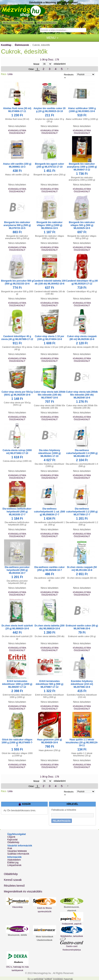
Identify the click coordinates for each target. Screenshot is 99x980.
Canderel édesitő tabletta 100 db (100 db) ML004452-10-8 (50, 282)
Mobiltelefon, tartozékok (72, 936)
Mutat (36, 64)
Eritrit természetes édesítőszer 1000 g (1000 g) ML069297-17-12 (17, 684)
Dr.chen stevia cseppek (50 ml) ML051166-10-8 (82, 569)
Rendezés (69, 75)
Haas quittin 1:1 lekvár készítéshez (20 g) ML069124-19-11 (82, 743)
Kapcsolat (88, 3)
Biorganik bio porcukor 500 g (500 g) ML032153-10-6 (17, 282)
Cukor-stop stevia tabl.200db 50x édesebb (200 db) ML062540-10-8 (82, 395)
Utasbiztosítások (45, 940)
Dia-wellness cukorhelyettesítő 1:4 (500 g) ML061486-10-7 (82, 453)
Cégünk (11, 837)
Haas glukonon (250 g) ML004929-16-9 (50, 741)
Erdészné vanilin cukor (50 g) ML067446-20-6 (82, 627)
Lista (10, 74)
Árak (10, 848)
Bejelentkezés (47, 23)
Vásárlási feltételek (17, 851)
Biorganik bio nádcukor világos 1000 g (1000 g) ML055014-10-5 (50, 225)
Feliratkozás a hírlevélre (64, 810)
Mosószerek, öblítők (17, 935)
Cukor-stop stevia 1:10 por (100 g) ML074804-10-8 (49, 338)
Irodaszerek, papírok (72, 924)
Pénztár (28, 23)
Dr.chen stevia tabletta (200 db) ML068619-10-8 (49, 627)
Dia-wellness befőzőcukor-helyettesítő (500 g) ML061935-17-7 (17, 512)
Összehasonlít (17, 133)
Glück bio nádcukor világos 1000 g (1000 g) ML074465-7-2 (17, 743)
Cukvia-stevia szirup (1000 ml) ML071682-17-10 (17, 452)
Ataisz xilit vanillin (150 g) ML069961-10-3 (17, 165)
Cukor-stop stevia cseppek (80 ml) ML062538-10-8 (82, 338)
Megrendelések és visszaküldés (23, 891)
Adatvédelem (14, 860)
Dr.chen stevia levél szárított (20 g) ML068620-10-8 (17, 627)
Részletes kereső (14, 886)
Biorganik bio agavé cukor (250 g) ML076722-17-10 (50, 165)
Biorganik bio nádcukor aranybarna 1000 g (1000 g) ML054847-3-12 (82, 167)
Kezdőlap (6, 45)
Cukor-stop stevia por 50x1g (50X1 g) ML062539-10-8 (17, 393)
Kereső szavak (13, 880)
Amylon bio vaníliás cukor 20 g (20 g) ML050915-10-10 (49, 110)
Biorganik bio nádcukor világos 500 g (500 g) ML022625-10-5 (82, 225)
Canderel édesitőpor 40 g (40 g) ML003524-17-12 (82, 282)
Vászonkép (17, 907)
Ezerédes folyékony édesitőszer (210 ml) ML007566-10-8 (82, 684)
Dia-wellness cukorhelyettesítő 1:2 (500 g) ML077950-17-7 (82, 512)
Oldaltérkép (13, 842)
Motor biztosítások (44, 937)
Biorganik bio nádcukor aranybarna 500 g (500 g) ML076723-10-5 (17, 225)
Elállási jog (13, 863)
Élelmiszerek (22, 45)
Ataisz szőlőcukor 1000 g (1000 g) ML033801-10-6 (82, 110)
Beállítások (11, 23)
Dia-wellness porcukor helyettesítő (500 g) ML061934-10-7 (17, 570)
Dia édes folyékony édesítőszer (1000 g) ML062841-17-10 (49, 453)
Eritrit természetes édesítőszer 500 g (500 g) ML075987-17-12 (50, 684)
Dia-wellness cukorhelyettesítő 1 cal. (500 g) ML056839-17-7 (50, 512)
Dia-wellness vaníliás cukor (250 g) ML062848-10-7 (50, 569)
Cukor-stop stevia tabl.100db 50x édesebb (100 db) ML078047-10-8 (50, 395)
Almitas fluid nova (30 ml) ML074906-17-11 (17, 110)
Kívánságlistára (17, 131)
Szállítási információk (18, 854)
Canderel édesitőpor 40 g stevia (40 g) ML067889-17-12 (17, 338)
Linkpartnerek (14, 865)
